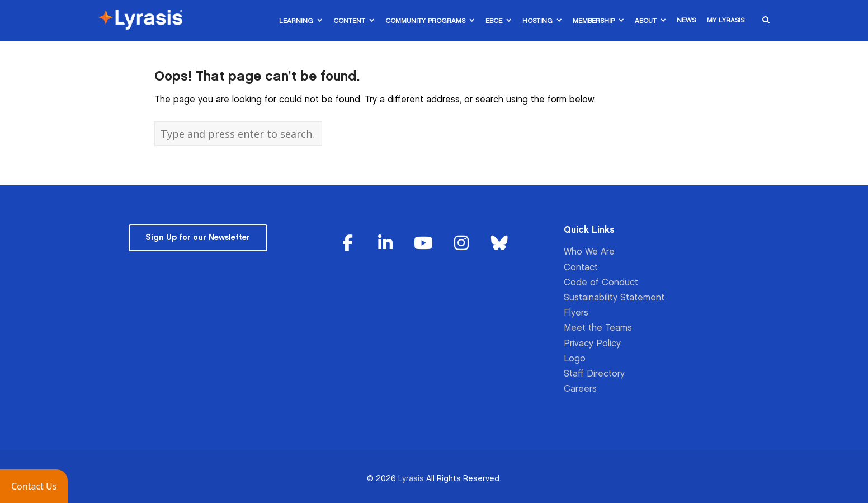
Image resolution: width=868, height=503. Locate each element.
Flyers (576, 313)
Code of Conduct (601, 283)
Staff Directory (594, 374)
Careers (580, 389)
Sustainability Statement (614, 298)
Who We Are (589, 252)
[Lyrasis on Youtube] (423, 244)
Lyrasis (411, 479)
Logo (575, 359)
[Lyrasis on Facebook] (348, 244)
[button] (34, 486)
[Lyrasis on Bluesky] (499, 244)
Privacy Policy (592, 344)
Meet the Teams (598, 328)
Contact (581, 268)
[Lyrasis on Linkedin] (386, 244)
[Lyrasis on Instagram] (461, 244)
